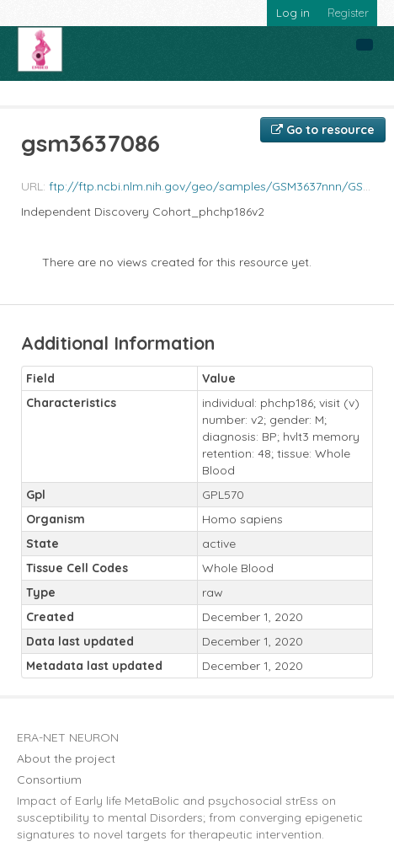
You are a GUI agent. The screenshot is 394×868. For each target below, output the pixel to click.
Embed (128, 94)
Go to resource (323, 130)
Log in (293, 13)
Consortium (49, 780)
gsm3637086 (339, 94)
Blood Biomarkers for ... (225, 94)
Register (348, 13)
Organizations (56, 94)
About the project (66, 758)
